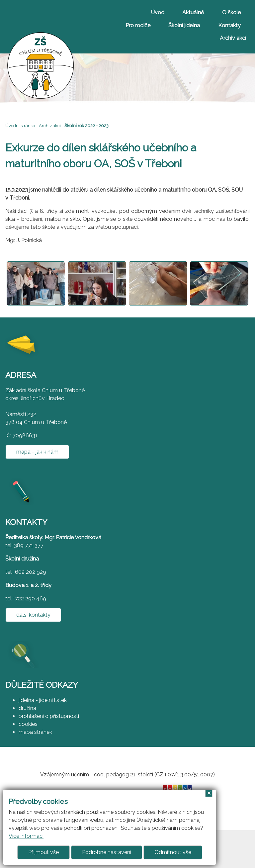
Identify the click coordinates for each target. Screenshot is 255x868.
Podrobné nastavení (107, 852)
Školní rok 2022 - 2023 (86, 126)
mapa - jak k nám (37, 452)
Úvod (158, 12)
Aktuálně (193, 12)
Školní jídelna (184, 25)
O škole (231, 12)
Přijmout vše (43, 852)
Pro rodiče (138, 25)
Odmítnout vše (173, 852)
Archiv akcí (233, 38)
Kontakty (229, 25)
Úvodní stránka (20, 126)
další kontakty (33, 615)
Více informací (26, 836)
